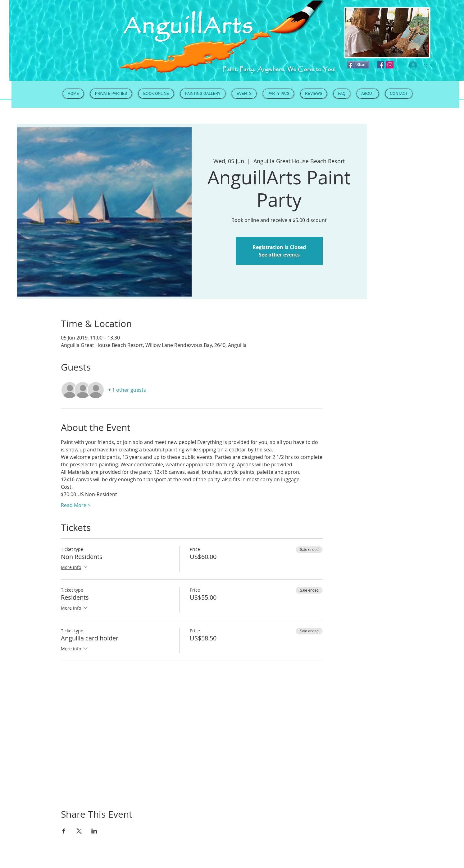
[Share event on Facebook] (64, 831)
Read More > (76, 505)
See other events (279, 255)
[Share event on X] (79, 831)
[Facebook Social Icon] (381, 65)
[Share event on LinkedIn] (94, 831)
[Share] (358, 65)
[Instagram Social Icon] (390, 65)
